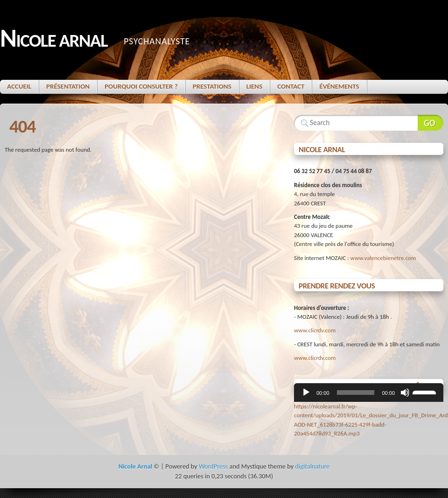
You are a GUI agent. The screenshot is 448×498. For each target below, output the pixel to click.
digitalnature (312, 466)
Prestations (212, 86)
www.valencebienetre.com (383, 258)
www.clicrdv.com (315, 330)
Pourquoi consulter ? (141, 86)
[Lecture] (306, 393)
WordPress (213, 466)
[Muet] (405, 393)
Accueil (19, 86)
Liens (255, 86)
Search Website (430, 123)
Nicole (54, 39)
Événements (339, 86)
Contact (291, 86)
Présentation (68, 86)
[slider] (356, 393)
